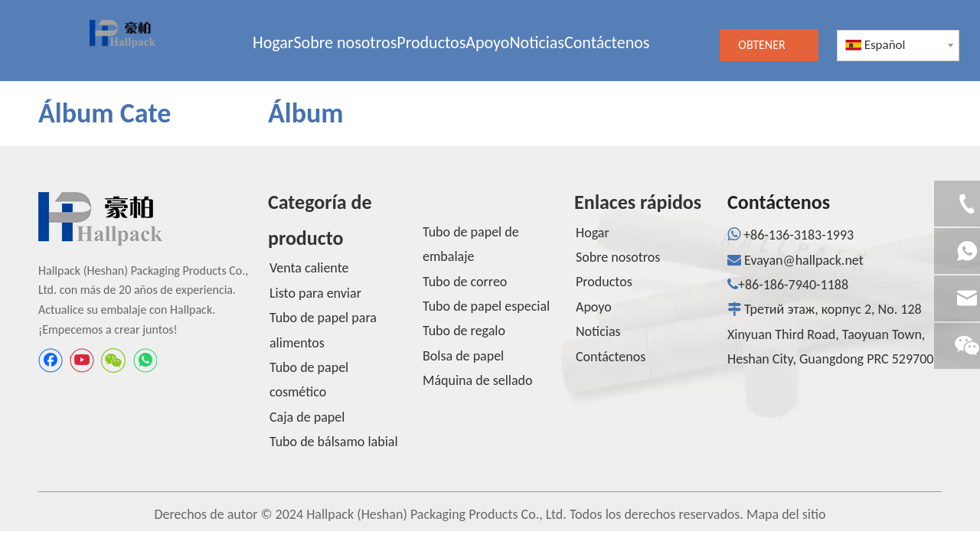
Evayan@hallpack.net (804, 260)
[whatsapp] (145, 360)
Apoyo (594, 307)
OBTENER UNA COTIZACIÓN (769, 49)
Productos (604, 282)
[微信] (113, 360)
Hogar (593, 233)
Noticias (598, 331)
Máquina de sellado (478, 380)
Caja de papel (307, 417)
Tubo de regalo (464, 331)
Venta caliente (309, 268)
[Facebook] (51, 360)
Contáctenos (611, 357)
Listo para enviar (315, 293)
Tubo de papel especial (486, 306)
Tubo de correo (465, 282)
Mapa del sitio (786, 514)
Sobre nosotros (618, 257)
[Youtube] (82, 360)
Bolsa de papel (463, 356)
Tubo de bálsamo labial (334, 442)
